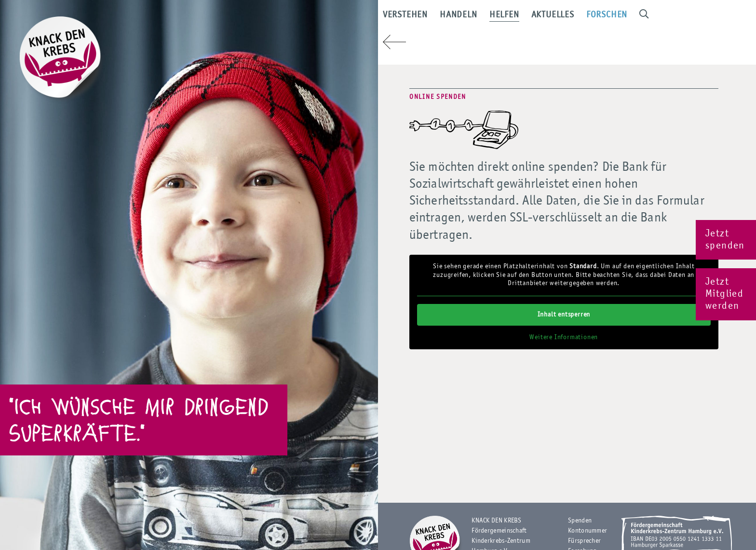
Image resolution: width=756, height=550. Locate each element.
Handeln (485, 20)
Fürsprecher (584, 541)
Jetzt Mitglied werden (724, 294)
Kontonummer (587, 531)
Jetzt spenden (725, 240)
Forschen (633, 20)
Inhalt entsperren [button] (564, 314)
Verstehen (432, 20)
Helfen (531, 20)
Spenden (580, 521)
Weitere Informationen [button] (564, 337)
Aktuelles (579, 20)
